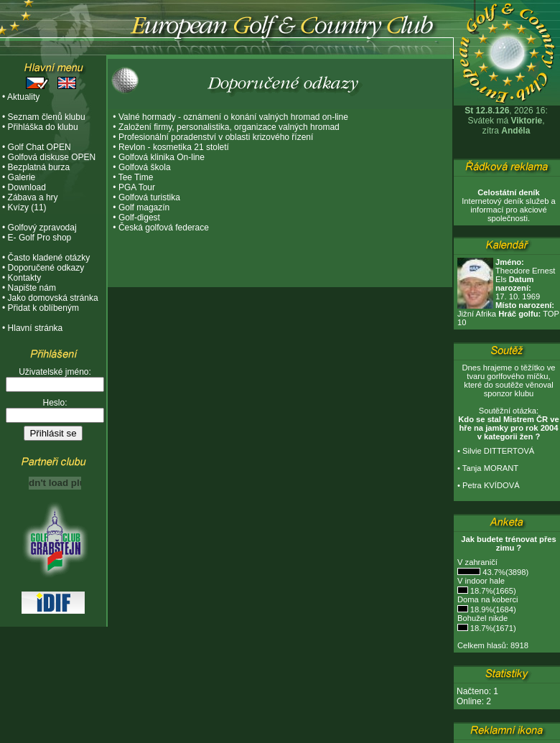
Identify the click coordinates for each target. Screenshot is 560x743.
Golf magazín (144, 207)
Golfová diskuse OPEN (52, 157)
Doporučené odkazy (46, 268)
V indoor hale (481, 581)
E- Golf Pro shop (40, 238)
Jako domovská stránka (53, 298)
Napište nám (32, 288)
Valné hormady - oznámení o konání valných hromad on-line (233, 117)
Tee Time (136, 177)
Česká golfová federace (164, 228)
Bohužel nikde (482, 618)
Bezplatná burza (39, 167)
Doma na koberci (488, 599)
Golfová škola (145, 167)
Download (27, 187)
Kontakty (25, 278)
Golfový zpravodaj (42, 228)
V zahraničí (477, 562)
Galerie (22, 177)
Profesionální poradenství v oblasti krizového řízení (216, 137)
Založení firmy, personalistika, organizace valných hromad (229, 127)
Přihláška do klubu (43, 127)
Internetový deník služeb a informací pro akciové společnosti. (509, 205)
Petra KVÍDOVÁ (491, 485)
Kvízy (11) (27, 207)
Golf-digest (139, 218)
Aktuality (23, 97)
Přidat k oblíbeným (43, 308)
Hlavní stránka (36, 328)
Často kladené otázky (49, 258)
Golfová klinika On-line (162, 157)
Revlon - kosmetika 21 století (174, 147)
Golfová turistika (149, 197)
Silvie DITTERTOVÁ (498, 451)
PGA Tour (137, 187)
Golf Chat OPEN (39, 147)
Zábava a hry (33, 197)
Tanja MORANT (490, 468)
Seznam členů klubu (47, 117)
